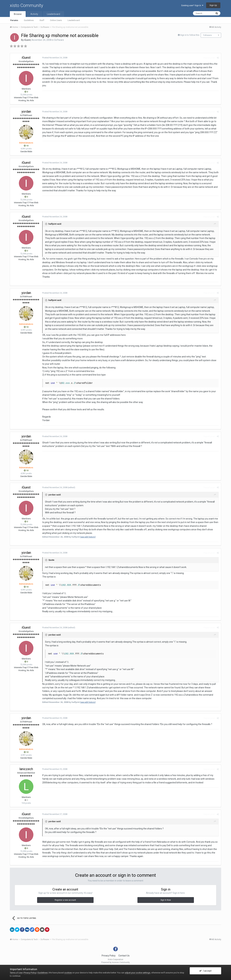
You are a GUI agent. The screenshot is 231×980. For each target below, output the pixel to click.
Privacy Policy (109, 956)
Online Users (56, 20)
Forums (14, 20)
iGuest (27, 40)
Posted (55, 58)
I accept (205, 971)
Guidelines (29, 20)
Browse (18, 14)
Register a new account (65, 900)
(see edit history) (88, 537)
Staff (42, 20)
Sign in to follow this (190, 35)
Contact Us (124, 956)
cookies (68, 973)
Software (59, 40)
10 (26, 146)
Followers (208, 35)
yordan (26, 111)
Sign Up (213, 5)
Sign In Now (166, 900)
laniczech (26, 769)
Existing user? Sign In (192, 5)
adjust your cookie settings (138, 973)
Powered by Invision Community (115, 962)
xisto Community (26, 5)
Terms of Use (16, 973)
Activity (34, 14)
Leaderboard (74, 20)
